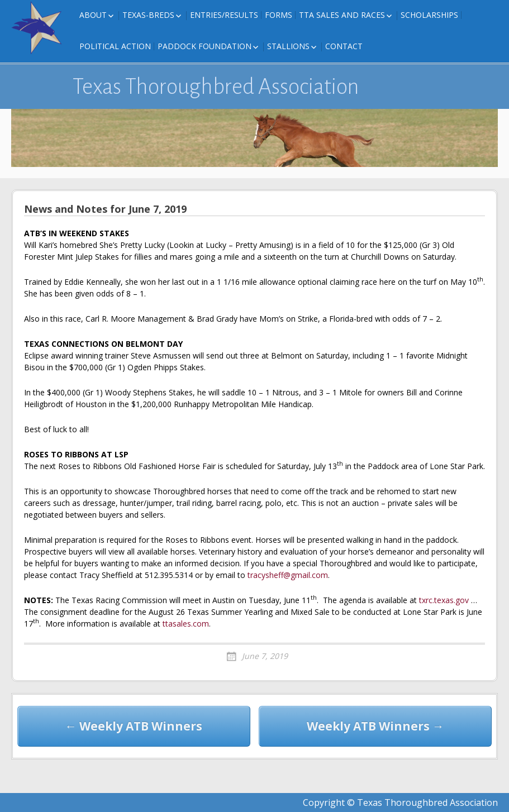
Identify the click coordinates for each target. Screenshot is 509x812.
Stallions (288, 46)
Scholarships (429, 15)
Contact (344, 46)
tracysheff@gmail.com (288, 575)
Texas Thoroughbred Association (216, 87)
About (93, 15)
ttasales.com (186, 624)
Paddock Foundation (204, 46)
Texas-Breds (148, 15)
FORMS (279, 15)
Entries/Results (224, 15)
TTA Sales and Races (342, 15)
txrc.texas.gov (444, 600)
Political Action (115, 46)
